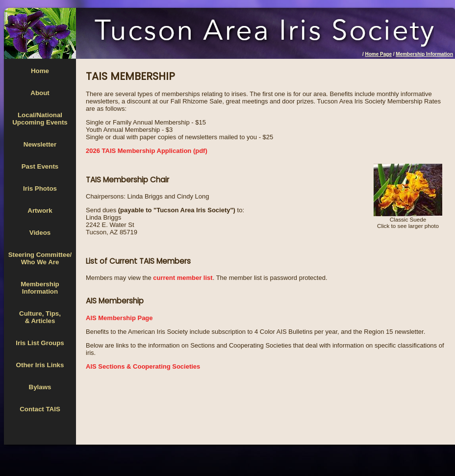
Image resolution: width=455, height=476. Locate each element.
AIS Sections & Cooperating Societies (143, 366)
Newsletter (40, 144)
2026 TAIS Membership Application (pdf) (147, 151)
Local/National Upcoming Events (40, 119)
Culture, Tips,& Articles (40, 317)
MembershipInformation (40, 288)
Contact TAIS (40, 409)
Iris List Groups (40, 343)
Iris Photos (40, 188)
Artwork (40, 211)
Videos (40, 233)
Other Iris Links (40, 365)
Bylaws (40, 387)
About (40, 93)
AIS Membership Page (119, 318)
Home (40, 71)
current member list (183, 278)
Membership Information (424, 54)
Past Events (40, 166)
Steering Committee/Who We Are (40, 258)
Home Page (379, 54)
